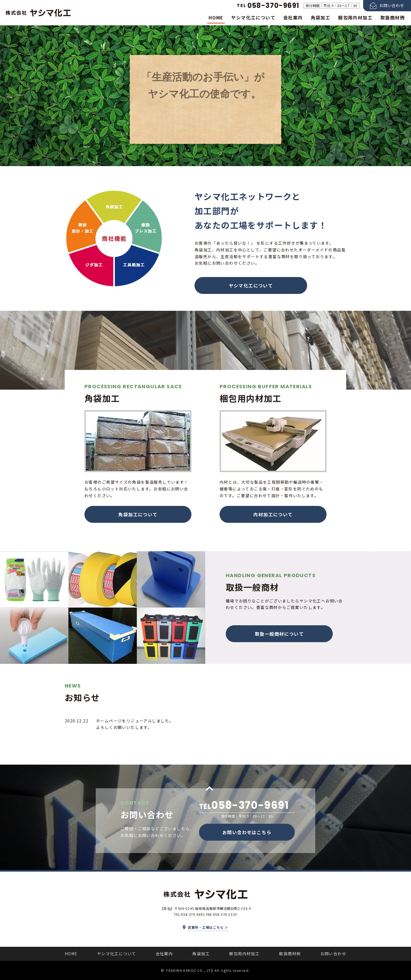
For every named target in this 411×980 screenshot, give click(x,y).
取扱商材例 (393, 17)
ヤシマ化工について (253, 17)
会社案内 (293, 17)
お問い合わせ (333, 954)
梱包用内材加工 (355, 17)
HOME (216, 17)
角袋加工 (321, 17)
